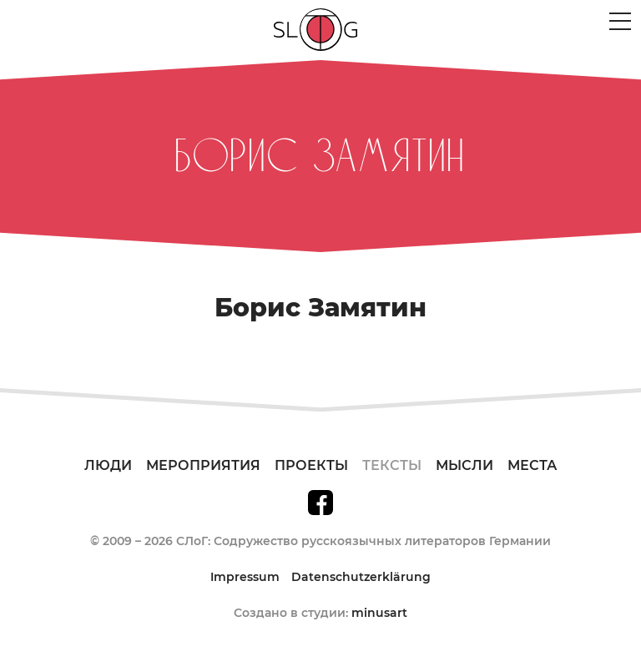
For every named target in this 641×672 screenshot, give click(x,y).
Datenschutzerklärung (361, 577)
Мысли (464, 465)
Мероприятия (203, 465)
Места (532, 465)
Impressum (245, 577)
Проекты (311, 465)
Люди (108, 465)
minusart (379, 613)
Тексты (392, 465)
